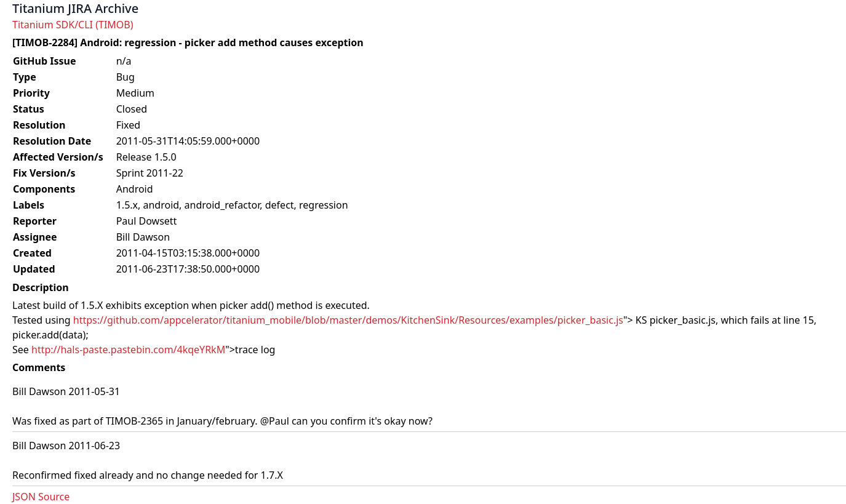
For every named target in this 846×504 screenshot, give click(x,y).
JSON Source (41, 497)
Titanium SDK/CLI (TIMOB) (73, 25)
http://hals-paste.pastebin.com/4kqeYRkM (128, 350)
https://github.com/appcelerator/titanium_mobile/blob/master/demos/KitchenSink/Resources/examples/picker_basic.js (348, 320)
